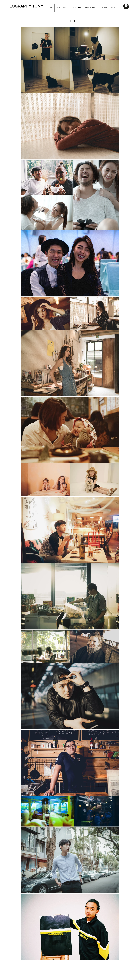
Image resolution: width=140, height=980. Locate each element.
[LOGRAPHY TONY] (30, 6)
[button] (126, 6)
